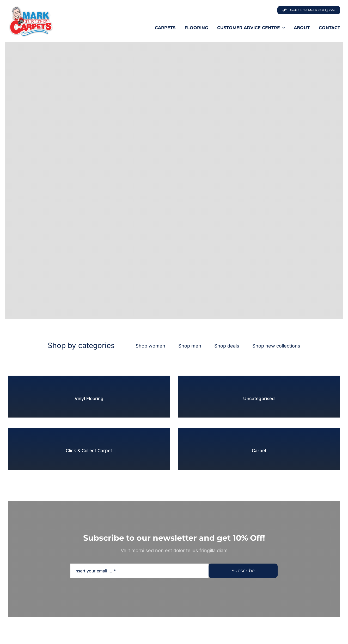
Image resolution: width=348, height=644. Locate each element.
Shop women (150, 346)
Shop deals (227, 346)
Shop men (190, 346)
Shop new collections (276, 346)
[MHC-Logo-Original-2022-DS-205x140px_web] (31, 8)
